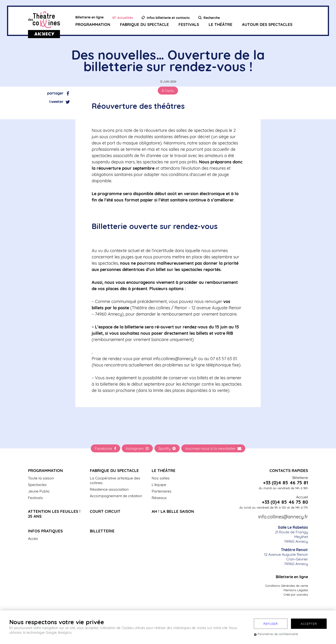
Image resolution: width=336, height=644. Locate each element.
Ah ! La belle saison (173, 511)
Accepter (309, 624)
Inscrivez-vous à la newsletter (213, 448)
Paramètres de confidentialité (276, 634)
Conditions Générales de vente (287, 586)
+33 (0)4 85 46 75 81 (285, 483)
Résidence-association (109, 489)
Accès (33, 538)
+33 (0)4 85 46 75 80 (285, 502)
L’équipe (159, 485)
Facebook (105, 448)
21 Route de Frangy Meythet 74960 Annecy (291, 534)
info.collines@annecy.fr (283, 517)
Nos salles (161, 478)
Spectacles (37, 485)
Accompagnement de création (116, 496)
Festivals (189, 25)
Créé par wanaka (296, 595)
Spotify (167, 448)
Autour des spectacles (267, 25)
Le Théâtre (220, 25)
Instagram (137, 448)
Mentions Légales (296, 590)
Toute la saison (41, 478)
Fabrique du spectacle (144, 25)
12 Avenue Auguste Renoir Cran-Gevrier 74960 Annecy (286, 557)
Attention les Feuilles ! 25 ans (54, 514)
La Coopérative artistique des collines (115, 480)
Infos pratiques (45, 531)
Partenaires (162, 491)
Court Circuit (105, 511)
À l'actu (168, 91)
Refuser (271, 624)
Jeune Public (39, 491)
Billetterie (102, 531)
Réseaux (159, 498)
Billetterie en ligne (292, 577)
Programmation (93, 25)
